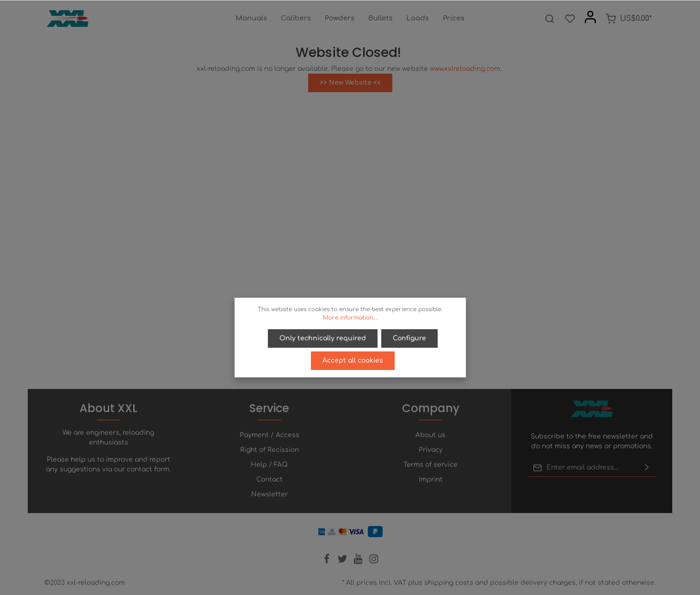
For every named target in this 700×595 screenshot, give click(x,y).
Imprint (431, 479)
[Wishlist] (570, 19)
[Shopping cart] (629, 19)
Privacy (431, 450)
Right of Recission (269, 450)
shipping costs (449, 583)
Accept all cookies (353, 360)
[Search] (550, 19)
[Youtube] (359, 562)
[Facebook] (328, 562)
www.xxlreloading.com (465, 69)
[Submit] (647, 468)
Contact (269, 479)
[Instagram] (374, 562)
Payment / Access (269, 435)
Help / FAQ (269, 465)
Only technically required (323, 338)
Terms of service (431, 465)
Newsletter (269, 494)
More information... (350, 318)
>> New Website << (350, 83)
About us (431, 435)
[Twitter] (343, 562)
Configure (409, 338)
